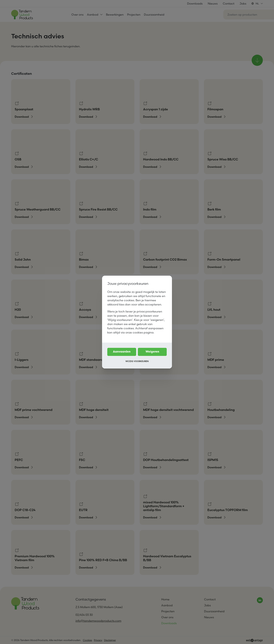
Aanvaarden (122, 352)
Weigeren (152, 352)
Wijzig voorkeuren (137, 361)
